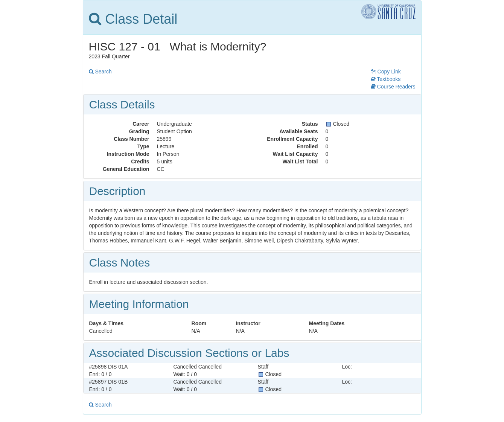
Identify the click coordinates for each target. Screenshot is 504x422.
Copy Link (386, 72)
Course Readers (393, 87)
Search (100, 72)
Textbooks (386, 79)
